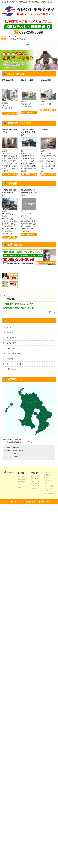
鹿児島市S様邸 (27, 80)
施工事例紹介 (12, 338)
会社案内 (10, 332)
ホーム (9, 327)
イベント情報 (12, 343)
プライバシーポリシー (15, 364)
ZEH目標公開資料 (13, 353)
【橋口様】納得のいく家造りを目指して (28, 132)
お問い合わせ (12, 369)
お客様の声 (11, 348)
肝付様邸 (44, 129)
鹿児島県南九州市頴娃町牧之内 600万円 (29, 193)
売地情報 (10, 359)
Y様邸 (19, 485)
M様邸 (20, 487)
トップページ (48, 472)
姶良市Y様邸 (46, 80)
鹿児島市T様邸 (8, 80)
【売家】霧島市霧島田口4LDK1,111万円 (9, 193)
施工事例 (47, 478)
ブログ (46, 483)
